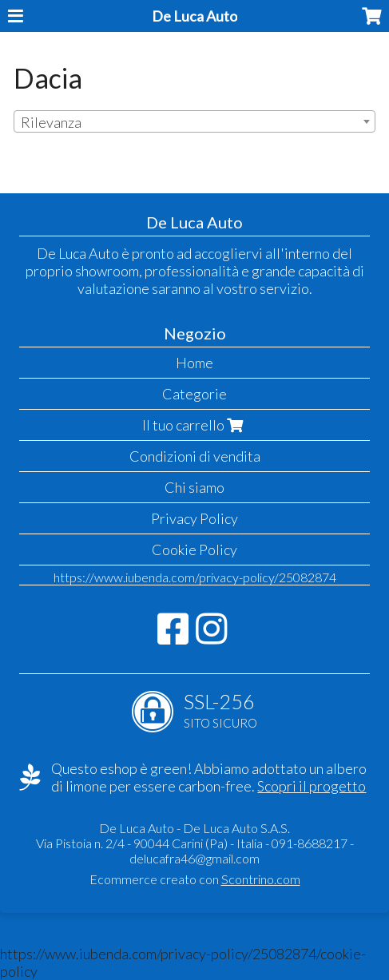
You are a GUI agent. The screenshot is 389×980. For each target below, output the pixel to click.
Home (194, 363)
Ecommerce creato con (195, 879)
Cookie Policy (194, 550)
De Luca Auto (194, 16)
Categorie (194, 394)
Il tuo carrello (194, 425)
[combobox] (194, 121)
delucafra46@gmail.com (194, 858)
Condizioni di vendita (195, 456)
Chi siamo (194, 487)
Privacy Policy (194, 518)
